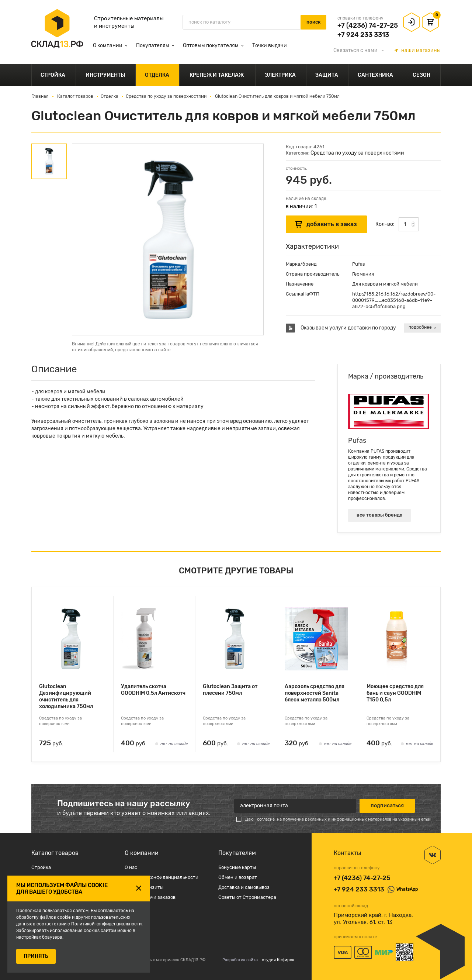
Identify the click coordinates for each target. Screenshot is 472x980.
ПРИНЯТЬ (36, 956)
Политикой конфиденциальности (106, 924)
